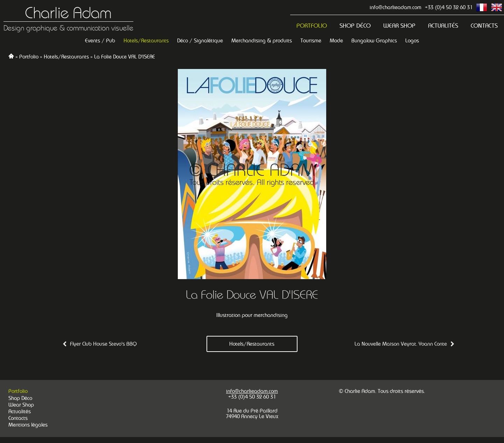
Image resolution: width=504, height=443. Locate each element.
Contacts (484, 26)
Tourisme (311, 40)
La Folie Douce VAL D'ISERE (125, 57)
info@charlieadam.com (395, 7)
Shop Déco (355, 26)
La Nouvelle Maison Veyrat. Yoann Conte (401, 344)
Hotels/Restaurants (146, 40)
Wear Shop (399, 26)
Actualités (443, 26)
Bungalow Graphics (374, 40)
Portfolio (312, 26)
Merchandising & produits (262, 40)
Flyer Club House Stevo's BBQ (103, 344)
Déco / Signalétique (200, 40)
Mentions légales (28, 425)
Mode (336, 40)
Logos (412, 40)
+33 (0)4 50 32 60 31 (449, 7)
